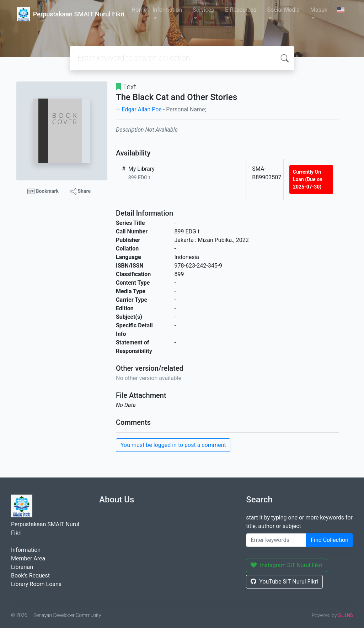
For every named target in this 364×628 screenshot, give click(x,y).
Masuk (319, 10)
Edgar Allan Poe (141, 109)
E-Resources (241, 10)
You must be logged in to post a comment (173, 445)
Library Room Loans (36, 584)
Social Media (284, 10)
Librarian (22, 567)
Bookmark (43, 191)
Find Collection (330, 540)
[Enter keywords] (276, 540)
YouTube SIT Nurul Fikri (284, 582)
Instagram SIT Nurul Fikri (287, 565)
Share (80, 191)
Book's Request (30, 576)
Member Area (28, 558)
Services (203, 10)
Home (139, 10)
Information (167, 10)
